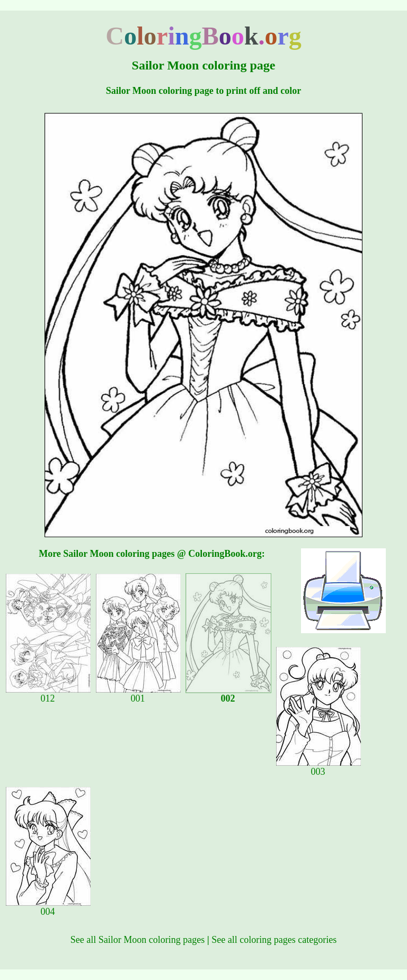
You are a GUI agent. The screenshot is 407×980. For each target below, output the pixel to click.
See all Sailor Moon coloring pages (138, 940)
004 (48, 907)
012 (48, 694)
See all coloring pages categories (274, 940)
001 (138, 694)
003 (318, 767)
